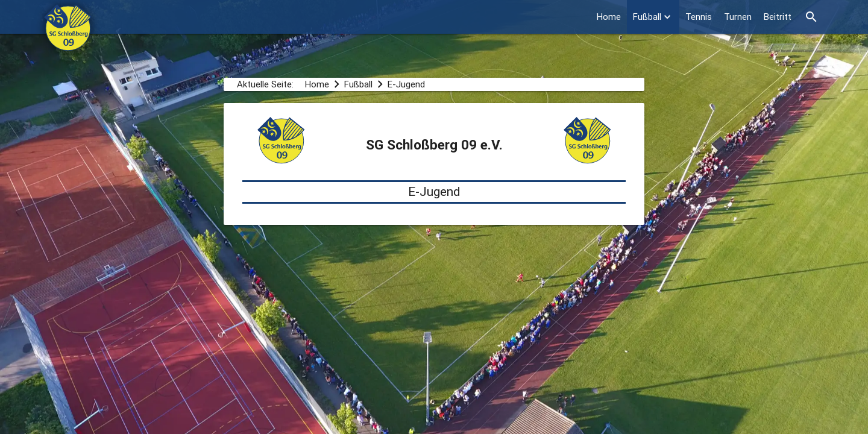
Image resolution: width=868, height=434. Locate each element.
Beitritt (778, 17)
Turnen (738, 17)
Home (609, 17)
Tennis (699, 17)
